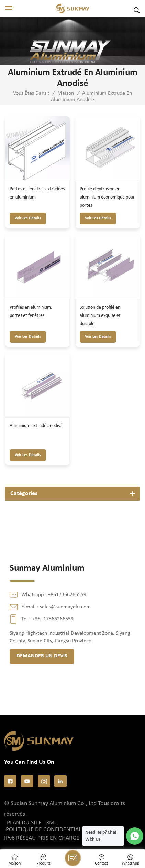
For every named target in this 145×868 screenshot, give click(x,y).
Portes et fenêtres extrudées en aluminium (37, 193)
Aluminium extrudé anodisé (36, 426)
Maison (66, 93)
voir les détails (28, 218)
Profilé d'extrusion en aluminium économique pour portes (107, 197)
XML (52, 823)
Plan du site (24, 823)
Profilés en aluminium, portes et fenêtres (31, 312)
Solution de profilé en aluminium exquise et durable (100, 316)
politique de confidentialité (48, 830)
